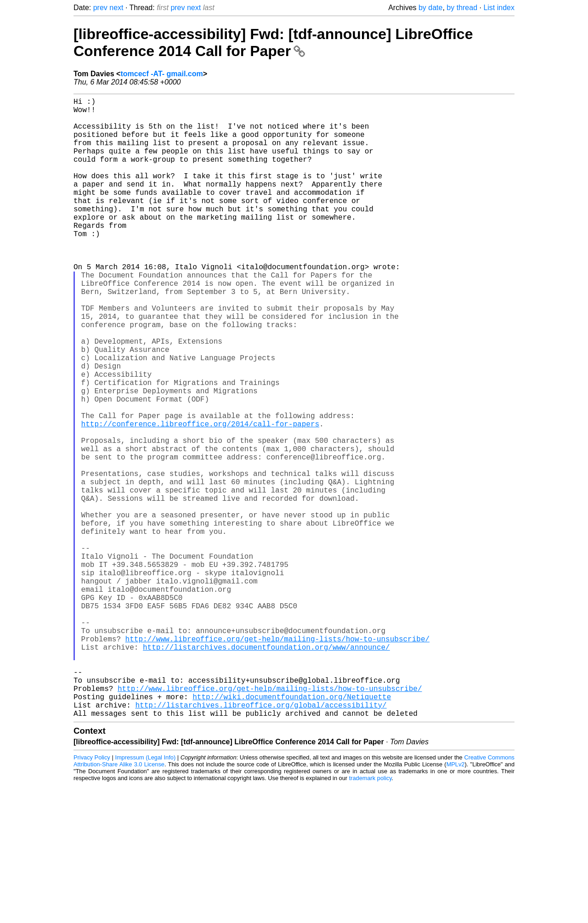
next (116, 8)
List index (499, 8)
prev (100, 8)
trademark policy (370, 916)
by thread (462, 8)
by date (430, 8)
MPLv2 (456, 902)
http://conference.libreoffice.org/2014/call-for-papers (200, 497)
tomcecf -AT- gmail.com (161, 74)
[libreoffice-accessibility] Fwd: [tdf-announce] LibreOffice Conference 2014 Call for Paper (273, 42)
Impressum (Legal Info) (145, 895)
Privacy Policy (92, 895)
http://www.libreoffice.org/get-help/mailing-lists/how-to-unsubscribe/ (277, 760)
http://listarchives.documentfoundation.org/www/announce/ (266, 770)
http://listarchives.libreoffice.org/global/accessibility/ (261, 841)
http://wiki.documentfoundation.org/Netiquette (292, 831)
